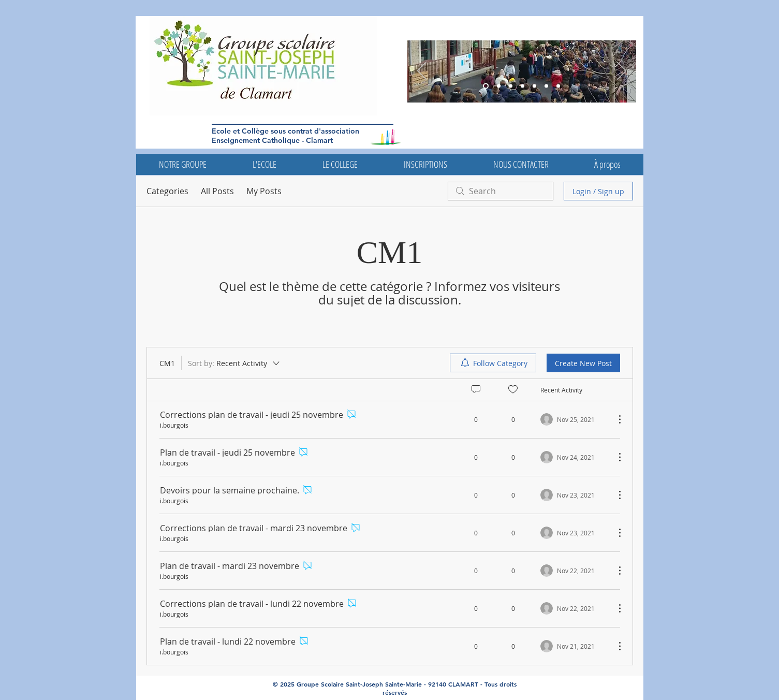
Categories (167, 191)
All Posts (217, 191)
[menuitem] (493, 363)
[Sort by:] (234, 363)
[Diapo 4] (534, 86)
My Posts (264, 191)
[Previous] (422, 71)
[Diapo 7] (558, 86)
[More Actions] (614, 419)
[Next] (622, 71)
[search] (501, 191)
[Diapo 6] (511, 86)
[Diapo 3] (486, 86)
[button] (183, 164)
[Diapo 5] (499, 86)
